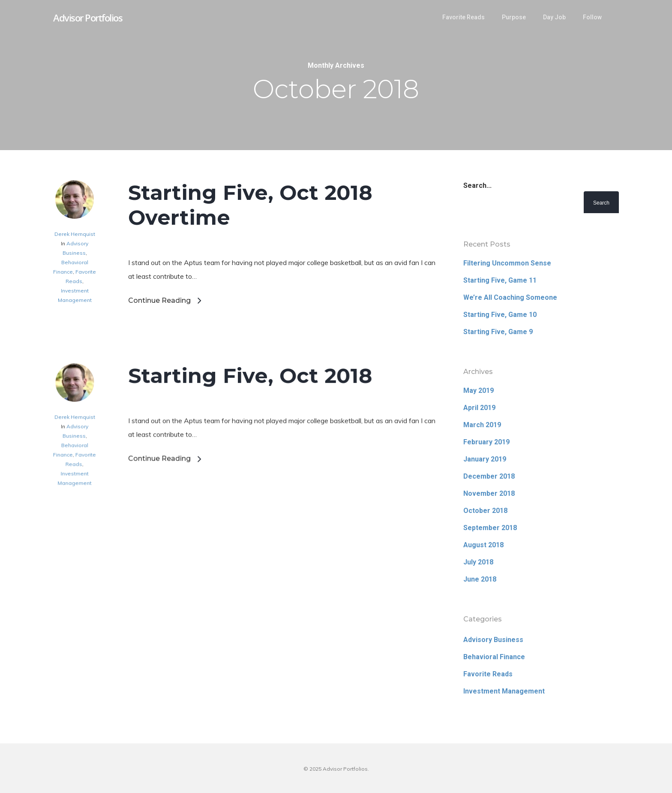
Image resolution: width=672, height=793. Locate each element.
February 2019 (486, 442)
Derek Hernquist (75, 234)
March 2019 (482, 425)
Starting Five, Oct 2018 (250, 416)
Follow (592, 17)
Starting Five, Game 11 (500, 280)
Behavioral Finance (494, 657)
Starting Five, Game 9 (498, 332)
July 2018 (478, 562)
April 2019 (479, 408)
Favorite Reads (463, 17)
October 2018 (485, 511)
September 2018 (490, 528)
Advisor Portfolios (88, 18)
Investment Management (504, 691)
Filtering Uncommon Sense (507, 263)
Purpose (514, 17)
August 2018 (483, 545)
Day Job (554, 17)
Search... (477, 185)
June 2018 (480, 579)
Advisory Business (493, 640)
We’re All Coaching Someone (510, 297)
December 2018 (489, 476)
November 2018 (489, 493)
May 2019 (478, 390)
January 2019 (485, 459)
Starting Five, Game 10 (500, 315)
